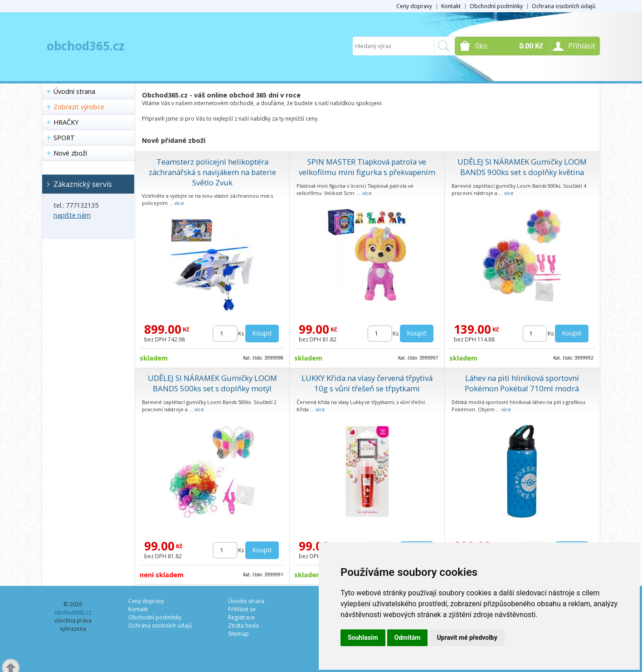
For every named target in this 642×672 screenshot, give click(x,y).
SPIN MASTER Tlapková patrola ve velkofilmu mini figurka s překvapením (367, 167)
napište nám (72, 215)
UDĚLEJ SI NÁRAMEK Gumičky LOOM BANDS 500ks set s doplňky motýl (212, 383)
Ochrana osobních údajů (564, 6)
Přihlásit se (242, 609)
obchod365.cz (86, 46)
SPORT (64, 138)
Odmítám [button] (408, 638)
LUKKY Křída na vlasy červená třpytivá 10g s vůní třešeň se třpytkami (367, 383)
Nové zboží (70, 153)
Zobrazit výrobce (79, 107)
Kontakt (451, 6)
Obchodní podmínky (496, 6)
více (179, 203)
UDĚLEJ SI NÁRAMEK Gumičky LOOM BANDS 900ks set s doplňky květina (522, 167)
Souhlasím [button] (363, 638)
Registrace (241, 617)
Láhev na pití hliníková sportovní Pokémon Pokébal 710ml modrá (522, 383)
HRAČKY (66, 122)
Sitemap (238, 634)
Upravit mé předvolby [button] (467, 638)
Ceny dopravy (414, 6)
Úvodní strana (74, 91)
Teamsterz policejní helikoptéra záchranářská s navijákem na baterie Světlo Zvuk (212, 172)
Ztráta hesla (243, 626)
